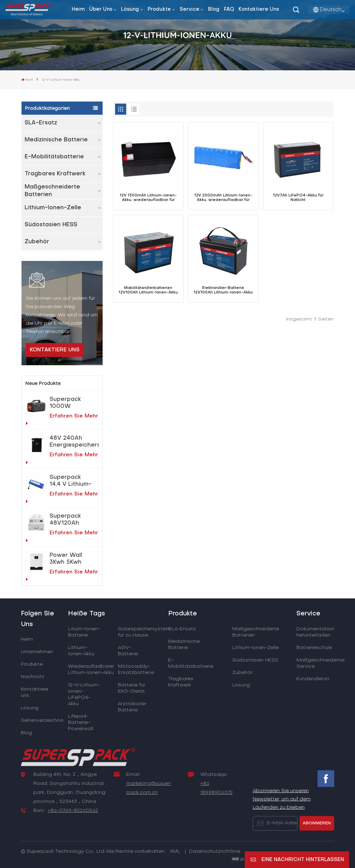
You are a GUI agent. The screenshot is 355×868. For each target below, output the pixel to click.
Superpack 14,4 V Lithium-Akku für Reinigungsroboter (74, 481)
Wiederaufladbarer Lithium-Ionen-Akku (91, 670)
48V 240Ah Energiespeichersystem (74, 442)
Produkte (159, 10)
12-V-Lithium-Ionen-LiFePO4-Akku (84, 695)
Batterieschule (314, 648)
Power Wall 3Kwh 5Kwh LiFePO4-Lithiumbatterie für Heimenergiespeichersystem (74, 559)
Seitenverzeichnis (42, 721)
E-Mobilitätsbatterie (54, 157)
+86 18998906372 (217, 788)
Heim (78, 10)
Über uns (101, 10)
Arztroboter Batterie (132, 707)
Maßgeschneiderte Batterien (52, 191)
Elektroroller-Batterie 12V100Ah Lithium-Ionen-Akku (223, 290)
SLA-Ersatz (41, 123)
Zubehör (37, 242)
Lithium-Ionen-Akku (81, 651)
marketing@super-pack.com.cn (149, 788)
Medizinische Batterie (56, 140)
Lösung (130, 10)
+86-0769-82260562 (73, 811)
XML (175, 852)
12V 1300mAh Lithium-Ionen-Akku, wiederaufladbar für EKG (148, 198)
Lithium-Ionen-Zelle (53, 208)
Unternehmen (37, 652)
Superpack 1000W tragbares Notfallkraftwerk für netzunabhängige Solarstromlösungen (74, 403)
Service (189, 10)
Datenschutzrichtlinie (215, 852)
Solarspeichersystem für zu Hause (144, 632)
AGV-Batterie (128, 651)
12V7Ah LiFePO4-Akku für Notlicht (298, 198)
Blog (214, 10)
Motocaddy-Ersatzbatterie (136, 670)
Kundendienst (313, 679)
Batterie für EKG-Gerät (132, 688)
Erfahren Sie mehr (62, 420)
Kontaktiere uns (259, 10)
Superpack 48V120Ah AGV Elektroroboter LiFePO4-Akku (71, 520)
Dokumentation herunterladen (315, 632)
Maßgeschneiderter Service (321, 663)
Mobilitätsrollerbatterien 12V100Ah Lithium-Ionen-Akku (148, 290)
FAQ (229, 10)
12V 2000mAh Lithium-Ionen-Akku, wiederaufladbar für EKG (223, 198)
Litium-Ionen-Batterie (84, 632)
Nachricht (33, 677)
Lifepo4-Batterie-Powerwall (81, 723)
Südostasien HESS (51, 225)
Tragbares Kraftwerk (55, 174)
